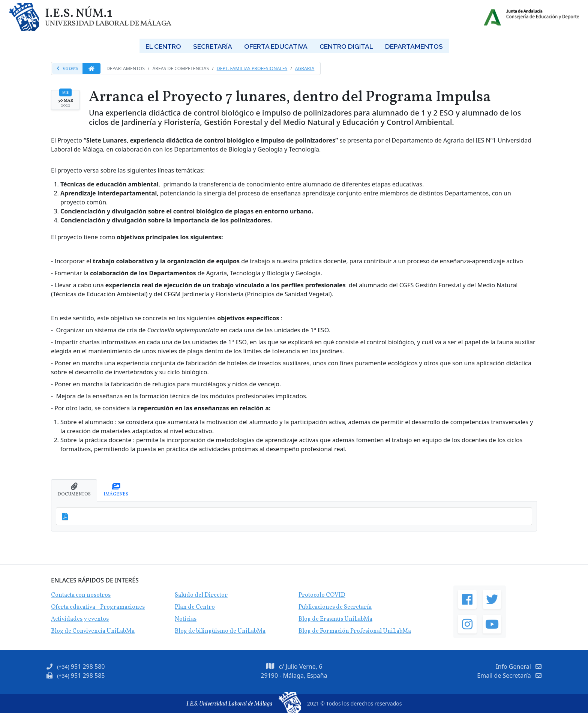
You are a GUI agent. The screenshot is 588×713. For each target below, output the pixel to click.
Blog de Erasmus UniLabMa (335, 619)
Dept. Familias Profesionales (252, 68)
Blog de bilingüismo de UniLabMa (220, 631)
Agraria (305, 68)
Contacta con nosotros (81, 595)
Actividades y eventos (80, 619)
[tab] (74, 490)
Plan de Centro (195, 607)
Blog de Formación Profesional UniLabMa (355, 631)
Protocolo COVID (322, 595)
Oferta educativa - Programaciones (98, 607)
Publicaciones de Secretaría (335, 607)
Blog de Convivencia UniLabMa (93, 631)
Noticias (186, 619)
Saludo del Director (201, 595)
